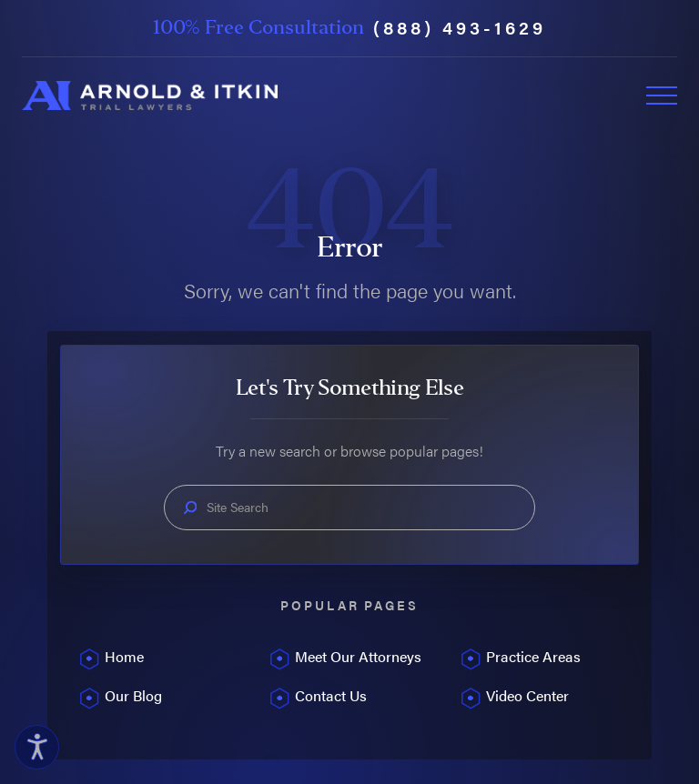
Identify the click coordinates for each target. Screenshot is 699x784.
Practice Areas (533, 657)
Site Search (238, 507)
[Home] (150, 95)
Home (124, 657)
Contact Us (331, 696)
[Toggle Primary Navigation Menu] (662, 95)
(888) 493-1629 (460, 28)
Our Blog (133, 696)
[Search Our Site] (190, 508)
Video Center (527, 696)
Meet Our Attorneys (358, 657)
